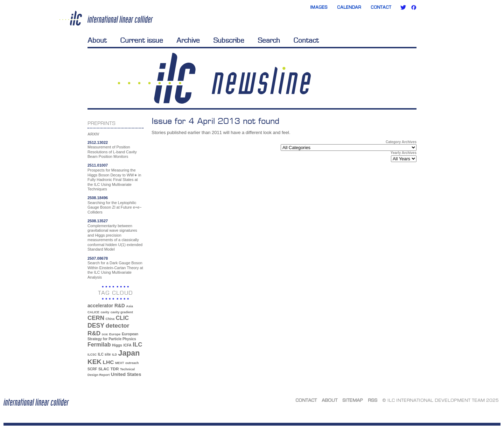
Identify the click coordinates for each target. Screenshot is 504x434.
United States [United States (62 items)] (126, 374)
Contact (381, 7)
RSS (373, 400)
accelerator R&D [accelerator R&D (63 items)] (106, 306)
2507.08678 (98, 258)
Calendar (349, 7)
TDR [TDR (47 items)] (114, 369)
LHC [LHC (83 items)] (108, 362)
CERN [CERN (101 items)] (96, 318)
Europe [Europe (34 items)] (115, 334)
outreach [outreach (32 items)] (132, 363)
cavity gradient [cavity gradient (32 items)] (122, 312)
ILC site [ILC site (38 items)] (104, 354)
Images (319, 7)
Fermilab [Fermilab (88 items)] (99, 345)
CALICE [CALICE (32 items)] (93, 312)
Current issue (142, 40)
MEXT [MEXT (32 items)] (120, 363)
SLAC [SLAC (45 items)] (104, 369)
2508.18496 (98, 198)
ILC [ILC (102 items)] (137, 345)
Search (269, 40)
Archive (188, 40)
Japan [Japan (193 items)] (129, 353)
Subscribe (229, 40)
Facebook (414, 7)
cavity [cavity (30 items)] (105, 312)
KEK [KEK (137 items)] (94, 362)
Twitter (403, 7)
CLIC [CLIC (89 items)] (122, 318)
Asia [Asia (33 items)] (129, 306)
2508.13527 (98, 221)
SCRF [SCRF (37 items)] (92, 369)
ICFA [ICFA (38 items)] (127, 345)
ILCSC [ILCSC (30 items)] (92, 355)
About (97, 40)
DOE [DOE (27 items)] (105, 334)
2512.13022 (98, 142)
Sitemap (353, 400)
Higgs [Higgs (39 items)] (117, 345)
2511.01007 (98, 165)
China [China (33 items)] (110, 319)
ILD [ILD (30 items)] (114, 355)
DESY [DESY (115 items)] (96, 325)
